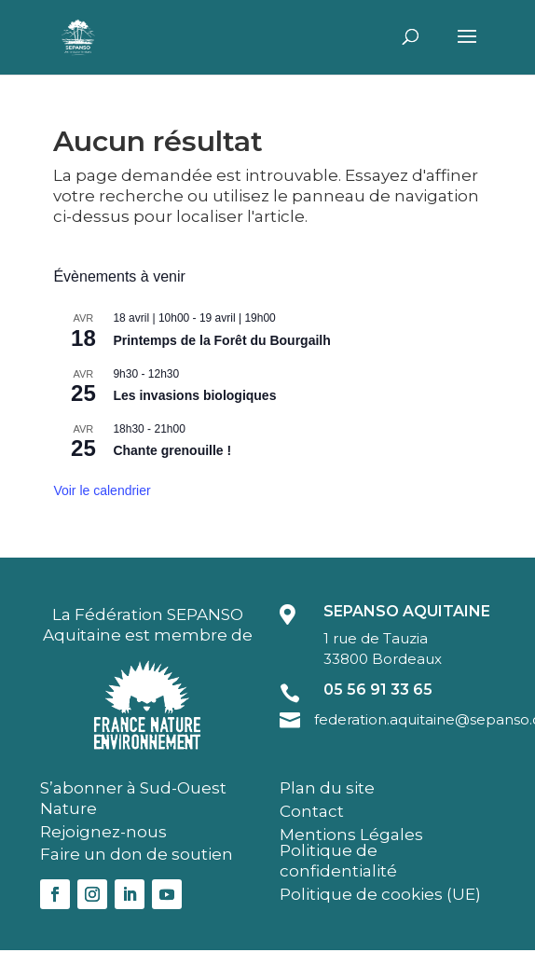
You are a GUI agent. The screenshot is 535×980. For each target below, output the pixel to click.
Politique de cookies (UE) (380, 894)
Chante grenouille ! (172, 450)
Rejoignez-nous (103, 832)
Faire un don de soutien (137, 854)
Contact (312, 811)
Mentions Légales (351, 835)
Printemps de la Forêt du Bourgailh (221, 340)
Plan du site (327, 788)
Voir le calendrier (102, 490)
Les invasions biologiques (194, 395)
